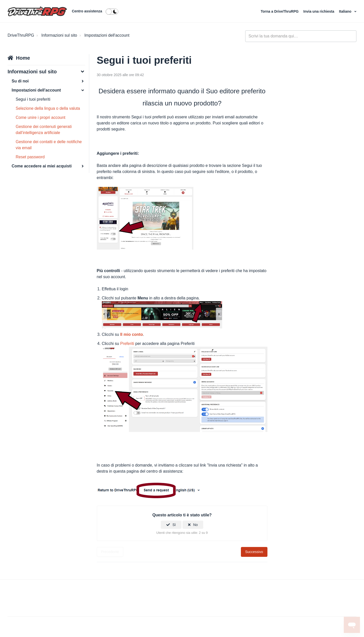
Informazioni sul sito (59, 35)
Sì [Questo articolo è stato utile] (174, 525)
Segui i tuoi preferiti (33, 99)
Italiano (346, 11)
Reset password (30, 157)
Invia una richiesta (319, 11)
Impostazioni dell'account (107, 35)
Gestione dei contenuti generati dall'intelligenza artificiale (44, 130)
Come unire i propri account (41, 117)
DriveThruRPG (21, 35)
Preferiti (127, 344)
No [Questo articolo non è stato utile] (195, 525)
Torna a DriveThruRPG (280, 11)
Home (23, 58)
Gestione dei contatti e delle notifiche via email (49, 145)
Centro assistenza (87, 11)
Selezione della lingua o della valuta (48, 108)
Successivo (254, 552)
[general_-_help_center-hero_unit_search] (301, 36)
